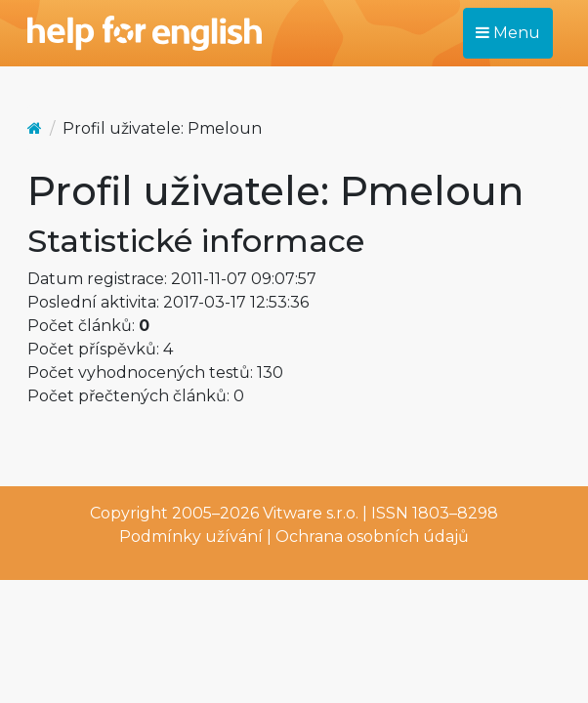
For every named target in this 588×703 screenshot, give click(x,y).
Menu (508, 33)
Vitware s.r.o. (311, 513)
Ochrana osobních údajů (372, 537)
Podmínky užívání (191, 537)
